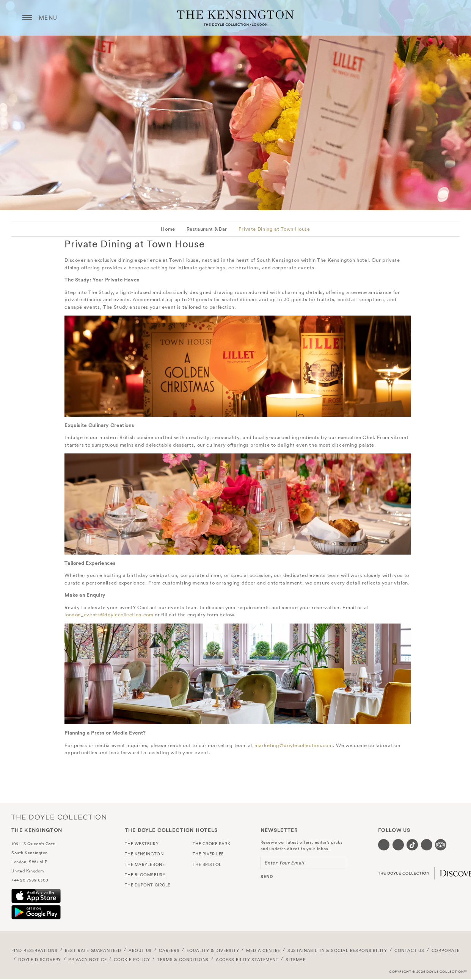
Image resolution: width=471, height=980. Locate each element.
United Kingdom (28, 871)
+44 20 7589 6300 (30, 880)
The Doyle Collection (59, 817)
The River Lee (208, 854)
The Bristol (207, 864)
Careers (169, 950)
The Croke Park (212, 844)
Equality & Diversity (213, 950)
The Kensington (235, 18)
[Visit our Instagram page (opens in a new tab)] (398, 845)
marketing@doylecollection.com (294, 745)
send (267, 877)
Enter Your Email (284, 863)
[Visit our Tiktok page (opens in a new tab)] (412, 845)
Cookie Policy (132, 960)
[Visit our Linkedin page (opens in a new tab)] (427, 845)
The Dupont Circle (148, 885)
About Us (140, 950)
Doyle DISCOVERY (40, 960)
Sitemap (296, 960)
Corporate (446, 950)
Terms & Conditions (183, 960)
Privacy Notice (88, 960)
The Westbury (142, 844)
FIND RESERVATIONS (35, 950)
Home (168, 229)
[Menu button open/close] (27, 18)
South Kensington (30, 853)
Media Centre (263, 950)
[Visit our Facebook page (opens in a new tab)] (384, 845)
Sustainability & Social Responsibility (337, 950)
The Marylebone (145, 864)
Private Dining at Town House (274, 229)
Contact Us (409, 950)
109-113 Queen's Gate (33, 844)
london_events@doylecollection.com (109, 615)
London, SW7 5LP (29, 862)
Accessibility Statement (247, 960)
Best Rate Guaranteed (93, 950)
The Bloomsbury (145, 875)
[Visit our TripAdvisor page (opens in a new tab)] (441, 845)
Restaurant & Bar (207, 229)
